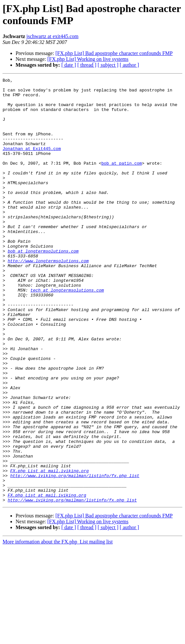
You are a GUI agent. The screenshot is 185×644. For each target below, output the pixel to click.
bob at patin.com (122, 181)
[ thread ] (87, 65)
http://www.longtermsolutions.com (48, 298)
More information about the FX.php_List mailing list (58, 627)
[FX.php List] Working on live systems (88, 59)
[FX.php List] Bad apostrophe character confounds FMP (114, 53)
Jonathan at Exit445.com (32, 163)
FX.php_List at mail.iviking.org (49, 550)
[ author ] (129, 65)
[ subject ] (108, 65)
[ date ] (69, 65)
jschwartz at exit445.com (52, 36)
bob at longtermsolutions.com (43, 286)
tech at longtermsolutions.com (67, 333)
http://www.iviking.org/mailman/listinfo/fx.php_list (75, 555)
